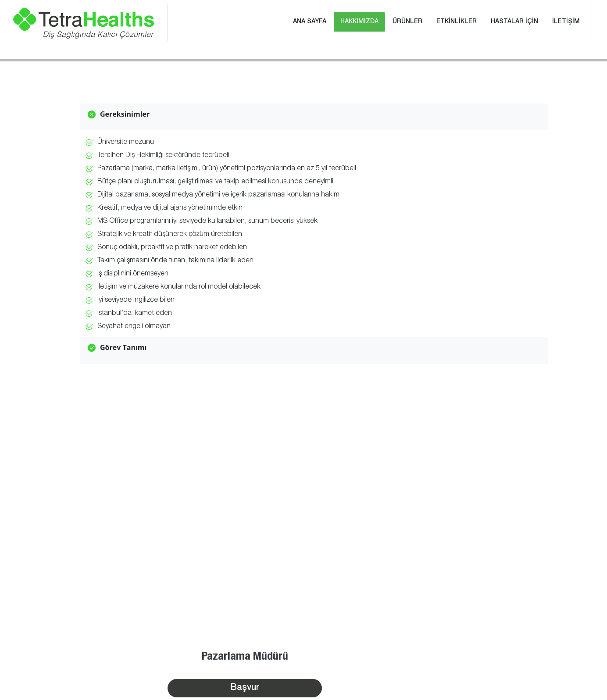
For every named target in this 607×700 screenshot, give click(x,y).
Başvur (245, 688)
